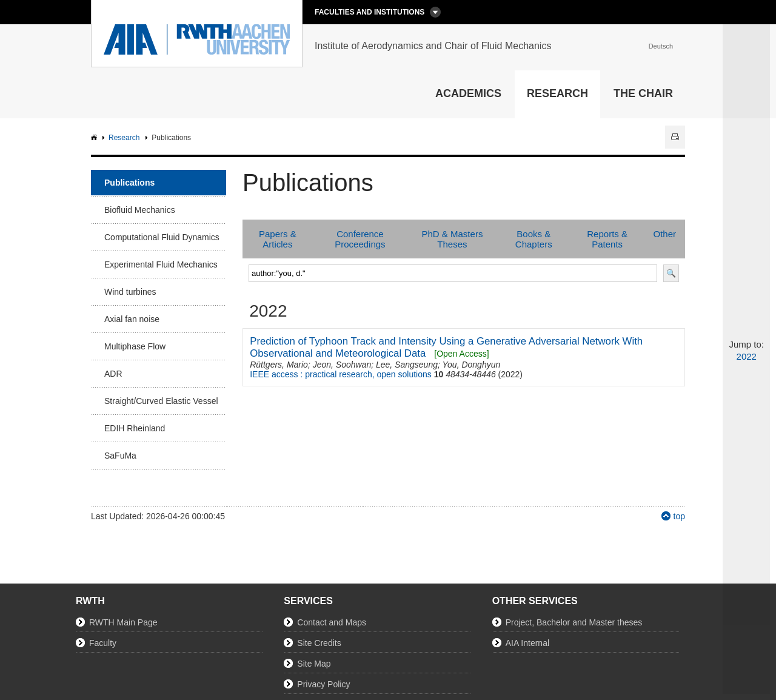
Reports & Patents (607, 239)
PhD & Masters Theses (453, 239)
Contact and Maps (332, 622)
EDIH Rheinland (135, 428)
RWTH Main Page (123, 622)
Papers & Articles (278, 239)
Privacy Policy (323, 684)
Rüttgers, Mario (279, 365)
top (679, 516)
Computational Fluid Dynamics (162, 237)
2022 (747, 356)
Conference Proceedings (360, 239)
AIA (95, 138)
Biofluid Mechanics (140, 210)
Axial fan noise (132, 319)
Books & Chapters (534, 239)
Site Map (314, 664)
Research (557, 93)
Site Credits (319, 643)
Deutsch (661, 46)
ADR (113, 374)
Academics (468, 93)
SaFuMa (120, 456)
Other (664, 234)
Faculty (103, 643)
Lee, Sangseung (407, 365)
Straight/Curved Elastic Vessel (161, 401)
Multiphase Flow (135, 346)
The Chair (643, 93)
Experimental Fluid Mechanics (161, 264)
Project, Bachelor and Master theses (574, 622)
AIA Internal (527, 643)
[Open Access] (461, 354)
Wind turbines (130, 292)
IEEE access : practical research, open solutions (341, 374)
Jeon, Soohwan (342, 365)
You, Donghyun (472, 365)
